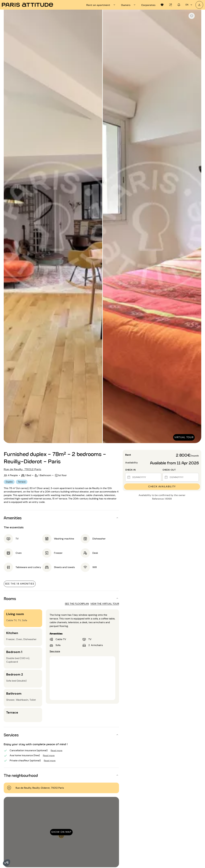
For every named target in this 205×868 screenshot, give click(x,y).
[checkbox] (192, 16)
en (189, 5)
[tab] (101, 5)
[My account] (199, 5)
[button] (7, 863)
